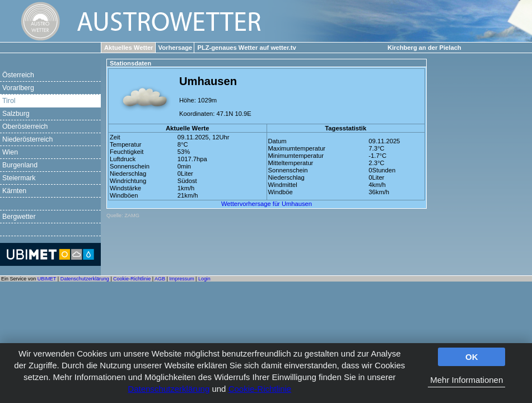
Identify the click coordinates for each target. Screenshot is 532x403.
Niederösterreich (27, 139)
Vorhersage (176, 48)
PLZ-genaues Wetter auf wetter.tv (246, 48)
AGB (160, 279)
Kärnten (14, 191)
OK (472, 357)
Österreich (18, 75)
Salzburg (16, 114)
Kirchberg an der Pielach (424, 48)
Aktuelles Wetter (129, 48)
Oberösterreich (25, 126)
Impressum (181, 279)
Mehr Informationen (466, 380)
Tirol (9, 101)
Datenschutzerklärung (169, 389)
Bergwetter (19, 217)
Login (204, 279)
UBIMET (47, 279)
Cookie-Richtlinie (260, 389)
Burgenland (20, 165)
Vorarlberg (18, 88)
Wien (10, 152)
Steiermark (19, 178)
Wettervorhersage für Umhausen (267, 204)
